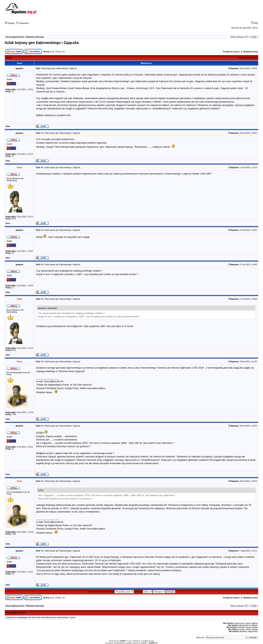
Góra (8, 126)
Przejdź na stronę (231, 52)
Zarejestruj (22, 23)
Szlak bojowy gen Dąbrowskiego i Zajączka (42, 43)
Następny (253, 58)
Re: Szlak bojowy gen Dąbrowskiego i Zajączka (61, 133)
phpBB (122, 641)
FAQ (255, 23)
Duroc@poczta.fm (54, 381)
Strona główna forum (15, 37)
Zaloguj (10, 23)
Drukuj (9, 58)
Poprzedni (243, 58)
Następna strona (251, 52)
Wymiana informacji (35, 37)
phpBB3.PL (153, 643)
